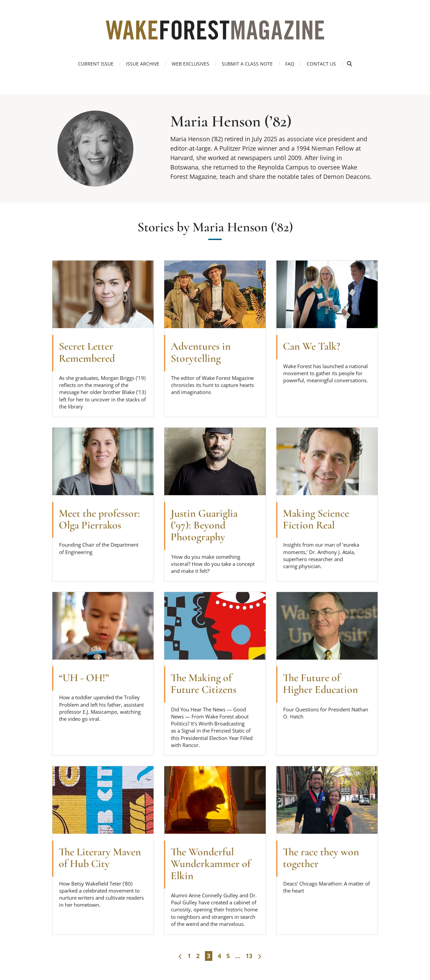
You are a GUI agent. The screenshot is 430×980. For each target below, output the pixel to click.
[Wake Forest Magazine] (215, 35)
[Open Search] (350, 64)
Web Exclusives (190, 64)
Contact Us (321, 64)
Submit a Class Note (247, 64)
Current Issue (96, 64)
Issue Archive (143, 64)
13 (249, 956)
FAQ (290, 64)
